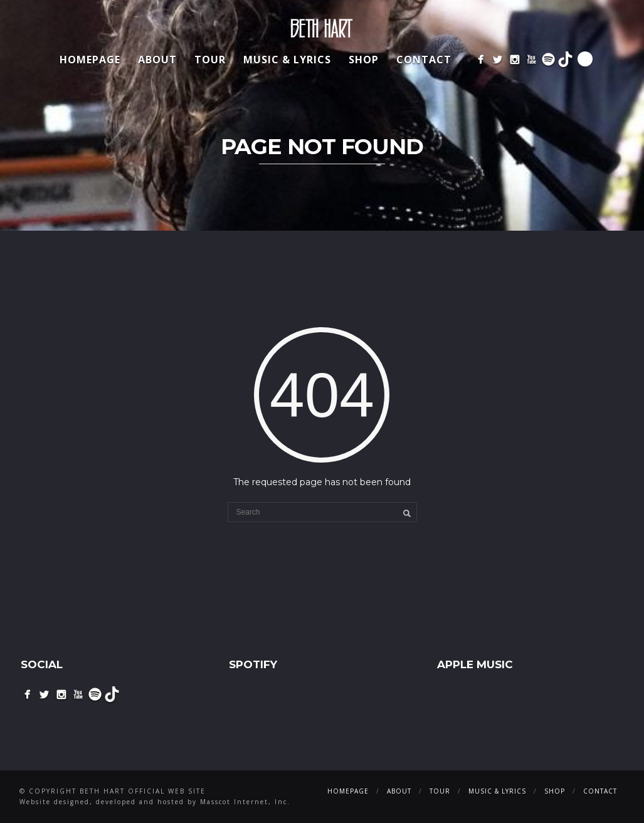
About (157, 60)
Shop (364, 60)
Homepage (90, 60)
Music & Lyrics (287, 60)
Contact (424, 60)
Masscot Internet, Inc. (245, 802)
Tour (210, 60)
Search (585, 59)
